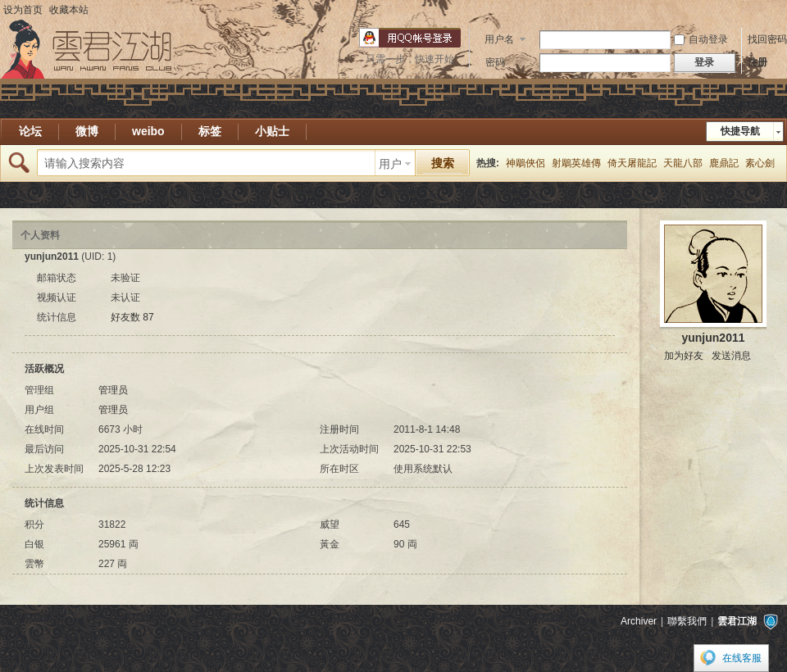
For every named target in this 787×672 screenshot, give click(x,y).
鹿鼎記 (724, 163)
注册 (757, 62)
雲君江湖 (737, 621)
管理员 (113, 390)
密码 (495, 62)
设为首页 (23, 10)
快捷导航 (740, 131)
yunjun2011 (713, 338)
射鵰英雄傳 (576, 163)
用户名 (499, 39)
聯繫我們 (687, 621)
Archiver (639, 621)
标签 (210, 131)
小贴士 (272, 131)
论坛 (30, 131)
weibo (148, 131)
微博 (87, 131)
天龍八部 (683, 163)
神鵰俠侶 (525, 163)
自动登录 (701, 39)
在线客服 (742, 658)
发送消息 (731, 356)
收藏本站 (69, 10)
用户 (390, 164)
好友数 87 (132, 317)
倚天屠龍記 (632, 163)
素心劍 (760, 163)
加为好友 (684, 356)
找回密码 (767, 39)
